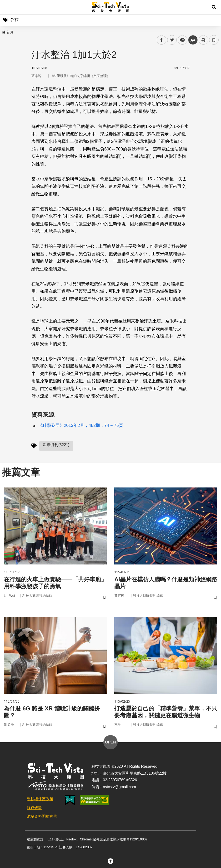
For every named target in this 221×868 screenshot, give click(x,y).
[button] (214, 7)
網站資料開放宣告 (42, 816)
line (181, 40)
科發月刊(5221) (56, 445)
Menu (7, 7)
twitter (172, 40)
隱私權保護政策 (40, 799)
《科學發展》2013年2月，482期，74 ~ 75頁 (81, 425)
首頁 (8, 32)
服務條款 (34, 808)
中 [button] (193, 40)
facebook (162, 40)
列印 (203, 40)
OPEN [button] (110, 742)
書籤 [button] (214, 40)
